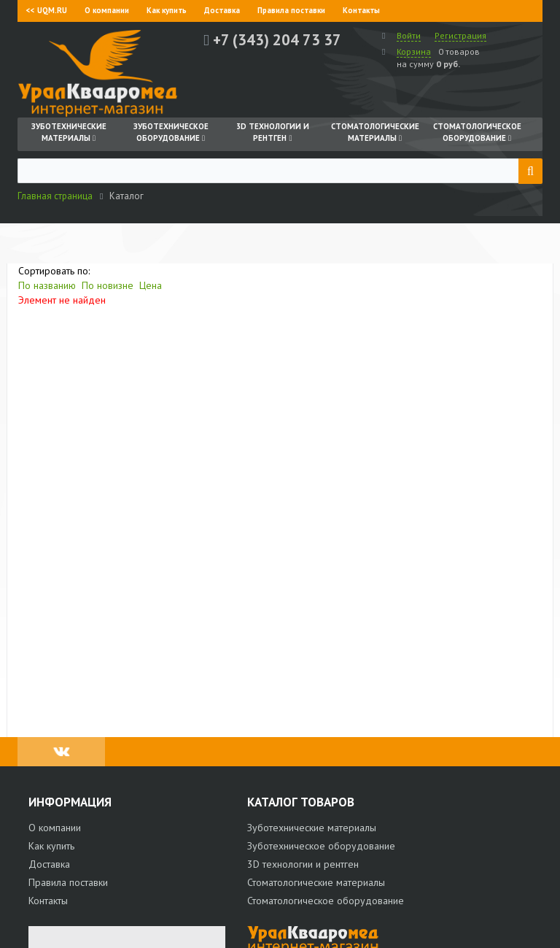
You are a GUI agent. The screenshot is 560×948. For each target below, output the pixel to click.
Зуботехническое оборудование (321, 846)
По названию (47, 285)
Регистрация (460, 35)
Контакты (361, 10)
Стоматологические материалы (316, 882)
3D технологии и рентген (303, 864)
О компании (107, 10)
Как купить (167, 10)
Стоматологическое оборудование (326, 901)
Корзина (414, 51)
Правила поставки (291, 10)
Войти (409, 35)
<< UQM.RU (47, 10)
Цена (151, 285)
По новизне (108, 285)
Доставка (222, 10)
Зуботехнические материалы (312, 828)
